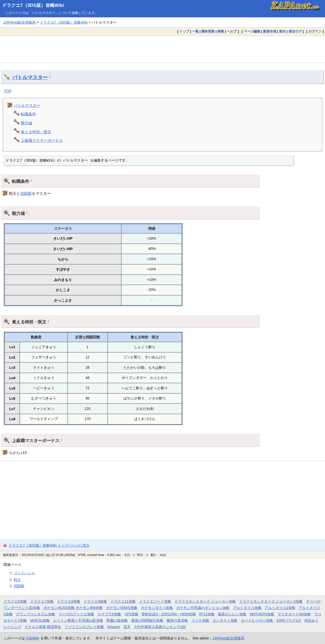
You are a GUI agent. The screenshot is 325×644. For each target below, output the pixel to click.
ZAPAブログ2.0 (288, 620)
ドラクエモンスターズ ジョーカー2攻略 (271, 601)
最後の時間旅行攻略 (147, 620)
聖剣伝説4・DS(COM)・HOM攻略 (169, 614)
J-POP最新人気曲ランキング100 (160, 627)
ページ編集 (252, 31)
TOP (8, 91)
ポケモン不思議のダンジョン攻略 (203, 608)
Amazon (114, 627)
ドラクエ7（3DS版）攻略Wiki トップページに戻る (49, 545)
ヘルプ (232, 31)
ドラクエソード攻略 (155, 601)
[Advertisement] (162, 49)
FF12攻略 (207, 614)
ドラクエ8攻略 (69, 601)
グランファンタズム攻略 (36, 614)
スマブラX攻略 (109, 614)
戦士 (17, 580)
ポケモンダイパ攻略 (157, 608)
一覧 (195, 31)
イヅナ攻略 (200, 620)
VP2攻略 (132, 614)
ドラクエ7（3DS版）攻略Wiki (33, 5)
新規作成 (270, 31)
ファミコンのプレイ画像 (84, 627)
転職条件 (28, 114)
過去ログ (295, 31)
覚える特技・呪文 (36, 132)
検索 (221, 31)
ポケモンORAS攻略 (122, 608)
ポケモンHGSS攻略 (59, 608)
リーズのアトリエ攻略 (76, 614)
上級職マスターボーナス (42, 140)
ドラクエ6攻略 (15, 601)
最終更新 (208, 31)
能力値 (27, 123)
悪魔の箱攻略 (117, 620)
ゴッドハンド (24, 573)
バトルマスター (30, 77)
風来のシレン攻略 (232, 614)
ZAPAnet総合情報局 (20, 22)
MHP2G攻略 (40, 620)
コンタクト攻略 (225, 620)
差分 (282, 31)
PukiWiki (33, 638)
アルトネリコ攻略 (247, 608)
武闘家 (26, 193)
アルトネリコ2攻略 (280, 608)
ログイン (315, 31)
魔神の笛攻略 (177, 620)
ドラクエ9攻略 (95, 601)
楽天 (127, 627)
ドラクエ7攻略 (42, 601)
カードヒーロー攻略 (257, 620)
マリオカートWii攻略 (294, 614)
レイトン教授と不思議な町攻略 (78, 620)
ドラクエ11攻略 (123, 601)
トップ (184, 31)
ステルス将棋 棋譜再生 (43, 627)
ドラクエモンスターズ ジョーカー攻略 (205, 601)
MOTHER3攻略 (262, 614)
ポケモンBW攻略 (89, 608)
